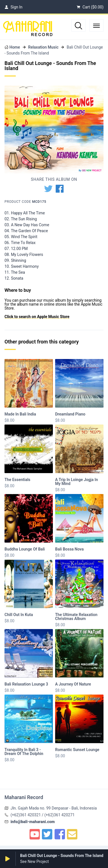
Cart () (90, 7)
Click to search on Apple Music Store (37, 317)
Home (15, 47)
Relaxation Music (43, 47)
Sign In (13, 7)
